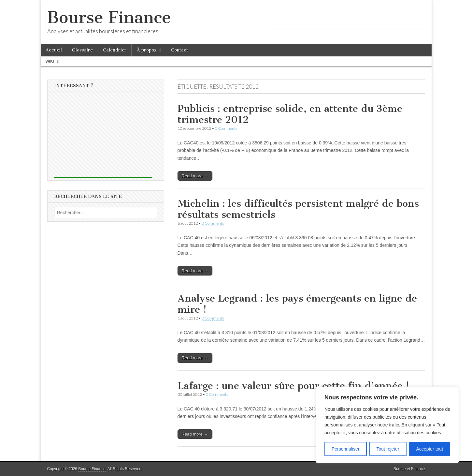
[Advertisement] (349, 20)
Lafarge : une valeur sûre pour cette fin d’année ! (293, 386)
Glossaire (82, 50)
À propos (147, 50)
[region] (387, 425)
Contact (179, 50)
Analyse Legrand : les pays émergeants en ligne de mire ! (297, 304)
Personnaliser (346, 449)
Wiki (50, 61)
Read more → (195, 176)
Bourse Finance (109, 17)
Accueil (54, 50)
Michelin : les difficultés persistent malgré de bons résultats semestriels (298, 209)
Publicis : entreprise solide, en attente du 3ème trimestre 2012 (290, 114)
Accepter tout (430, 449)
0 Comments (226, 128)
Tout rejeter (388, 449)
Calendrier (115, 50)
